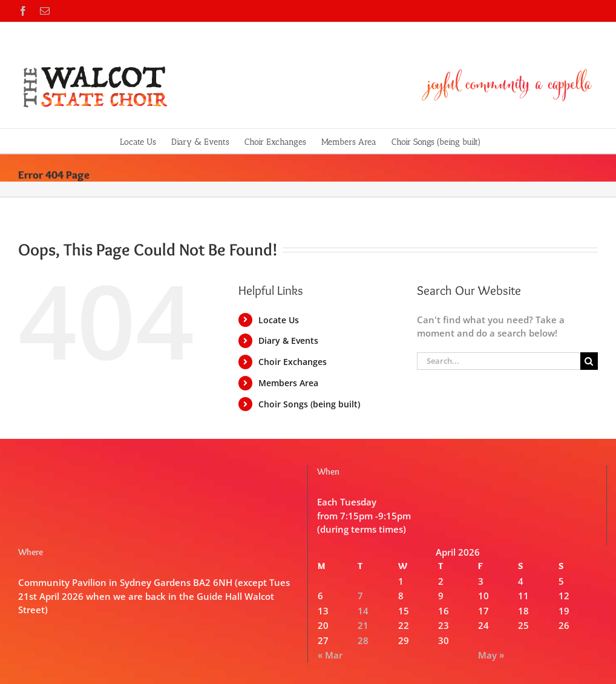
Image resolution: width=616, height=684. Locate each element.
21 (363, 625)
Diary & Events (288, 340)
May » (491, 655)
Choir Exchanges (293, 362)
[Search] (589, 361)
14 (363, 611)
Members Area (288, 383)
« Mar (330, 655)
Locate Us (279, 320)
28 (363, 640)
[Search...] (499, 361)
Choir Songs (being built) (309, 404)
